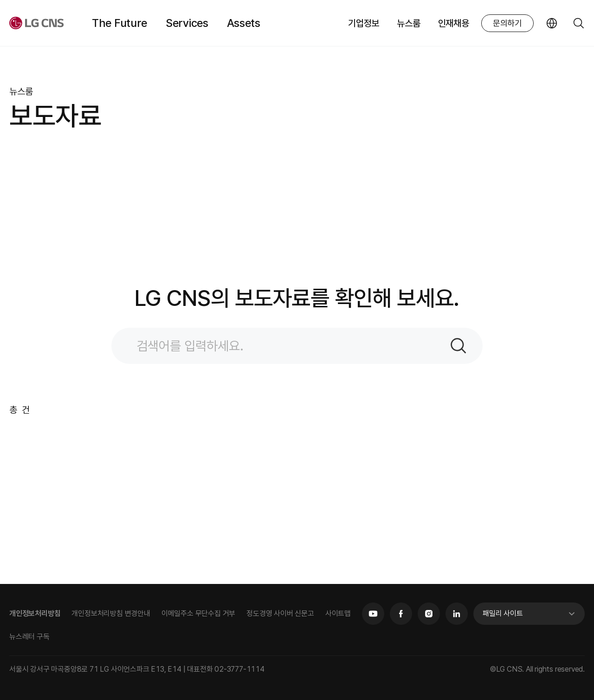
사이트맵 (338, 613)
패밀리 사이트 (503, 613)
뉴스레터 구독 (29, 637)
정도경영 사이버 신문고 (280, 613)
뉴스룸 (408, 23)
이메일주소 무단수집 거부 (198, 613)
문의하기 (507, 23)
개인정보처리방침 (35, 613)
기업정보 (364, 23)
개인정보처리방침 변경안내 (111, 613)
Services (187, 23)
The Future (119, 23)
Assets (244, 23)
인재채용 (454, 23)
